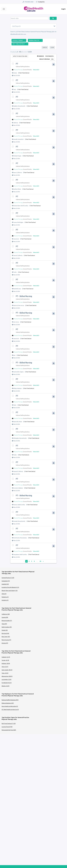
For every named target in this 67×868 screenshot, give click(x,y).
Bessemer (16, 488)
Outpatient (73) (6, 581)
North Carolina (25, 206)
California (16, 123)
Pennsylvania (23, 538)
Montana (19, 388)
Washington (20, 222)
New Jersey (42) (6, 637)
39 (40, 561)
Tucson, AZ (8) (5, 660)
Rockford (15, 189)
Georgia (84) (5, 617)
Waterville (16, 422)
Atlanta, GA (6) (5, 686)
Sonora (15, 173)
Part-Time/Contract (24, 73)
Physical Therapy (18, 70)
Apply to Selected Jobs (20, 56)
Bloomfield (16, 289)
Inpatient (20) (5, 584)
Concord (15, 256)
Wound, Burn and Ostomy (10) (10, 590)
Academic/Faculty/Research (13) (10, 587)
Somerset (15, 305)
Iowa (20, 289)
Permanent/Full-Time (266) (9, 730)
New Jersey (21, 305)
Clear (52, 47)
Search (53, 18)
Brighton (15, 106)
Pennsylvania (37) (6, 640)
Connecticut (21, 139)
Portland (15, 156)
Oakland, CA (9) (6, 657)
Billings (15, 388)
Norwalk (15, 139)
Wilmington (16, 438)
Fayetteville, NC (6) (7, 683)
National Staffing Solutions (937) (10, 700)
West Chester (16, 538)
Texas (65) (4, 624)
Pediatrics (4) (5, 597)
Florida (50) (5, 630)
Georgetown (16, 555)
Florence (15, 505)
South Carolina (21, 505)
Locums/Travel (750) (7, 727)
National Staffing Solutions (23, 67)
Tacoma (15, 222)
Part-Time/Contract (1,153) (9, 723)
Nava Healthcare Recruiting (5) (10, 706)
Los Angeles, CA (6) (6, 679)
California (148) (6, 614)
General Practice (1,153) (8, 578)
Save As (45, 47)
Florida (15, 272)
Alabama (21, 488)
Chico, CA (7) (5, 667)
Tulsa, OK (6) (5, 673)
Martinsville (16, 372)
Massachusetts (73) (7, 621)
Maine (15, 405)
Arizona (15, 73)
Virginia (22, 372)
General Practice (27, 70)
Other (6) (4, 594)
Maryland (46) (5, 633)
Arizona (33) (5, 643)
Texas (14, 89)
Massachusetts (22, 106)
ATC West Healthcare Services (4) (10, 709)
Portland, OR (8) (6, 663)
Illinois (19, 189)
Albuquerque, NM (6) (7, 676)
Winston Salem (17, 206)
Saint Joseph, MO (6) (7, 670)
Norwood (15, 521)
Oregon (19, 156)
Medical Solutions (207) (8, 703)
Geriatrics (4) (5, 600)
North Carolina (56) (7, 627)
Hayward (15, 471)
